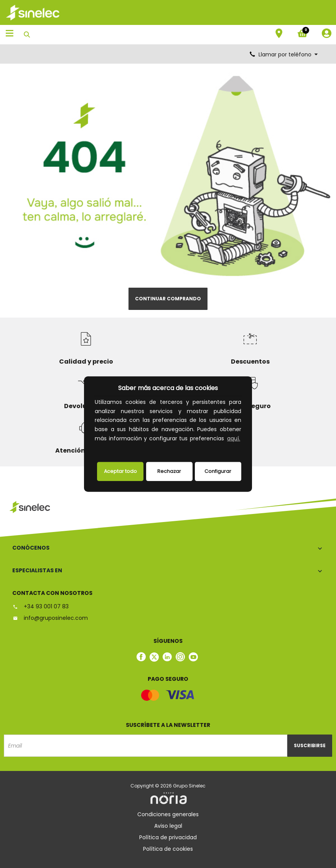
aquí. (234, 438)
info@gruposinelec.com (50, 618)
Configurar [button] (218, 471)
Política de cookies (168, 849)
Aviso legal (168, 826)
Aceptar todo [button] (120, 471)
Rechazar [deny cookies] (169, 471)
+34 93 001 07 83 (40, 606)
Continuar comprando (168, 299)
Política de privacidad (168, 837)
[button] (96, 448)
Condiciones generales (168, 814)
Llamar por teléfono (284, 54)
